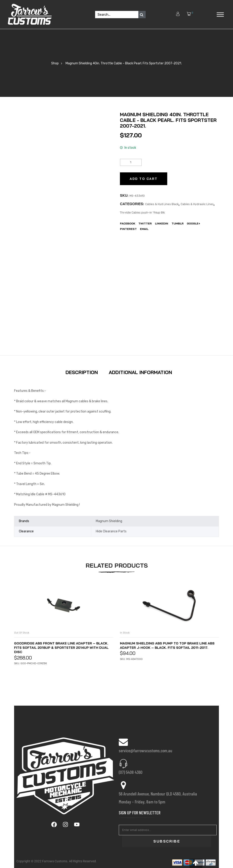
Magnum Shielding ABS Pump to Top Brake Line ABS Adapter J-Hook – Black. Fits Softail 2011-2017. (168, 647)
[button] (196, 863)
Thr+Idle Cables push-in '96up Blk (142, 213)
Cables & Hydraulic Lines (197, 204)
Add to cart (144, 179)
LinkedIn (162, 223)
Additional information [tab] (140, 372)
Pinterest (128, 229)
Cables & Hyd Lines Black (162, 204)
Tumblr (178, 223)
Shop (55, 63)
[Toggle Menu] (220, 14)
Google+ (194, 223)
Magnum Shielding (109, 521)
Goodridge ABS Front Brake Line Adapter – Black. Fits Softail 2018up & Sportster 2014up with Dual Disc (62, 647)
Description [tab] (82, 372)
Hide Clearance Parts (111, 531)
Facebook (128, 223)
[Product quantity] (131, 162)
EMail (144, 229)
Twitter (145, 223)
